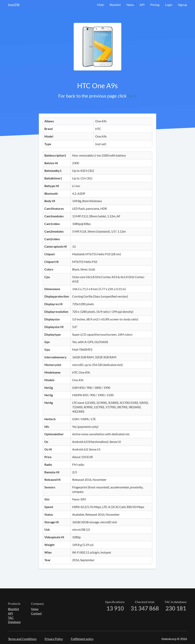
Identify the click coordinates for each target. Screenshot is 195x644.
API (142, 5)
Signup (183, 5)
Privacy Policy (54, 639)
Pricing (155, 5)
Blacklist (115, 5)
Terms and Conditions (22, 639)
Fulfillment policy (82, 639)
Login (169, 5)
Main (101, 5)
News (130, 5)
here (132, 96)
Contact (36, 613)
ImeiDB (14, 5)
